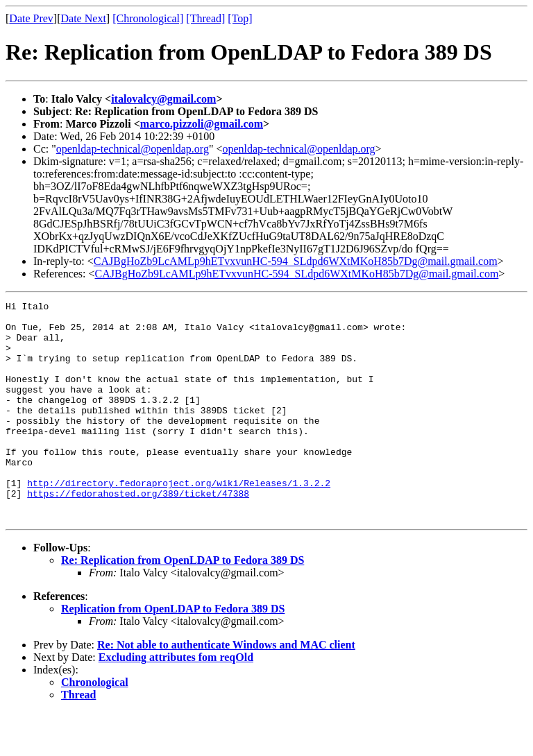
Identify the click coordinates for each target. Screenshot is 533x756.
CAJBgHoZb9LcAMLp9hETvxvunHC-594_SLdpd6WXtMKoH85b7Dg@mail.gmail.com (296, 261)
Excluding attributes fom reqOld (176, 701)
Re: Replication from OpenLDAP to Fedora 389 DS (183, 604)
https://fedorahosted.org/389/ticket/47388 (138, 533)
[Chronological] (148, 18)
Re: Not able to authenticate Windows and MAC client (226, 688)
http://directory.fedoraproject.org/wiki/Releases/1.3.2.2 (179, 520)
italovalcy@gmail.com (163, 99)
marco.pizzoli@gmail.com (202, 124)
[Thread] (205, 18)
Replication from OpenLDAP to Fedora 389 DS (173, 652)
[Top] (240, 18)
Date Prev (31, 18)
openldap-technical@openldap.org (133, 149)
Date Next (84, 18)
